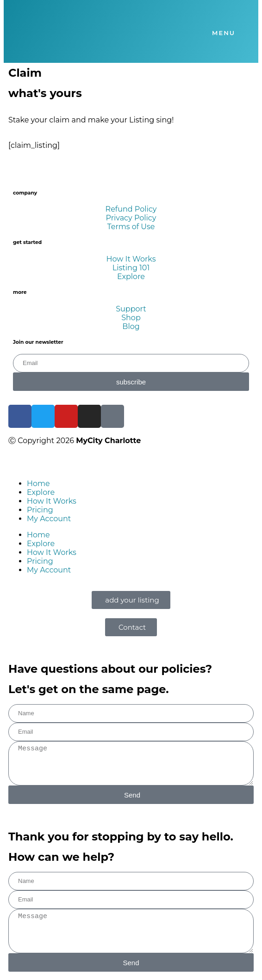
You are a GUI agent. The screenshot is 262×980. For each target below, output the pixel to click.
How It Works (52, 501)
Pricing (40, 510)
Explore (41, 492)
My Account (49, 519)
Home (38, 484)
